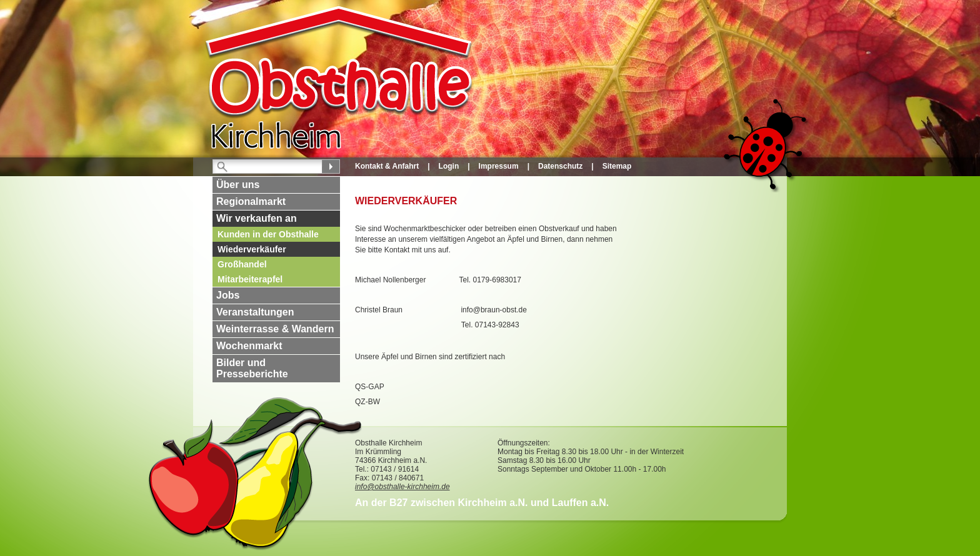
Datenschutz (560, 166)
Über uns (238, 185)
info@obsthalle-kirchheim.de (402, 487)
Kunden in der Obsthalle (268, 234)
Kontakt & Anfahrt (387, 166)
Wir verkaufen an (257, 218)
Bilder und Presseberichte (252, 368)
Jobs (228, 295)
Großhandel (242, 264)
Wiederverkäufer (252, 249)
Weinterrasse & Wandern (275, 329)
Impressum (499, 166)
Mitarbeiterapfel (250, 279)
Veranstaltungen (255, 312)
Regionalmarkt (251, 201)
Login (449, 166)
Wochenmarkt (249, 346)
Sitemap (617, 166)
